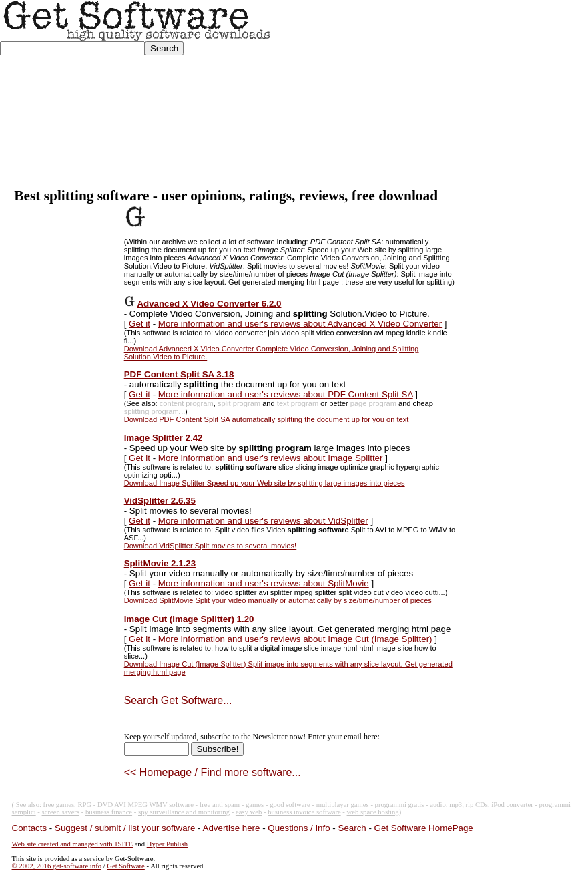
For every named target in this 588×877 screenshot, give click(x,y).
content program (187, 403)
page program (373, 403)
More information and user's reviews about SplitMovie (264, 583)
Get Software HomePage (424, 828)
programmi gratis (400, 805)
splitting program (152, 411)
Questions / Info (299, 828)
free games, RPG (68, 805)
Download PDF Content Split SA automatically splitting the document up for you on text (267, 419)
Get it (139, 324)
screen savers (61, 812)
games (255, 805)
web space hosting (373, 812)
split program (239, 403)
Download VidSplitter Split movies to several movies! (211, 546)
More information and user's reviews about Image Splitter (271, 458)
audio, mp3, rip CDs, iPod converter (482, 805)
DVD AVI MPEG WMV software (145, 805)
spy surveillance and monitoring (184, 812)
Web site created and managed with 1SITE (72, 844)
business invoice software (304, 812)
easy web (249, 812)
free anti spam (220, 805)
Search (352, 828)
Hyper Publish (167, 844)
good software (290, 805)
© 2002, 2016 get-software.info (57, 866)
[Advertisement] (430, 94)
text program (298, 403)
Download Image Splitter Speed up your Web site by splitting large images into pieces (265, 483)
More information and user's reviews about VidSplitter (263, 521)
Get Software (126, 866)
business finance (109, 812)
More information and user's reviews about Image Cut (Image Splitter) (295, 639)
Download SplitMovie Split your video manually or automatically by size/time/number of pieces (278, 600)
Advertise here (232, 828)
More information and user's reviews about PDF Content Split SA (286, 394)
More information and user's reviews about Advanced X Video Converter (300, 324)
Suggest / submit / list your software (125, 828)
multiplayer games (343, 805)
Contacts (30, 828)
